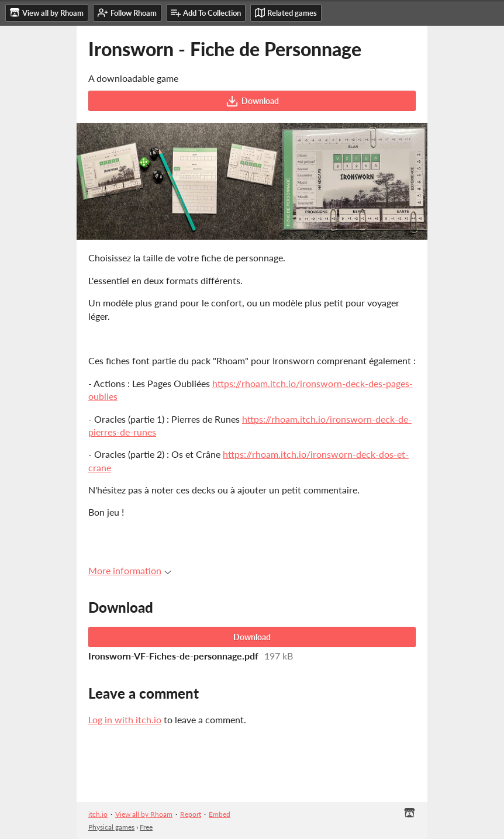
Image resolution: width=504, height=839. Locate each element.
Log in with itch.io (125, 719)
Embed (220, 814)
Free (146, 827)
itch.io (98, 814)
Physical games (111, 827)
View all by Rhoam (144, 814)
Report (191, 814)
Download (252, 101)
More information (130, 570)
